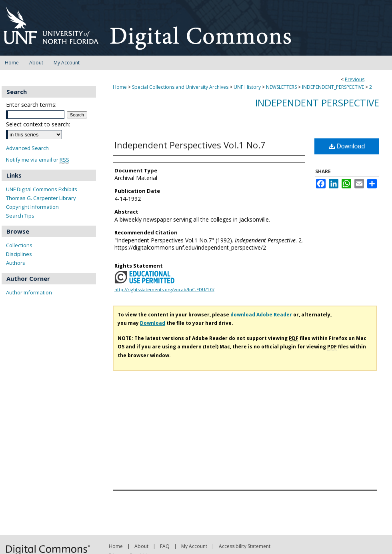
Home (120, 87)
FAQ (165, 546)
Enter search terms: (31, 105)
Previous (355, 79)
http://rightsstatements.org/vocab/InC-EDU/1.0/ (164, 289)
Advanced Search (27, 148)
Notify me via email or (38, 160)
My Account (194, 546)
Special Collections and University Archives (180, 87)
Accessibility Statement (245, 546)
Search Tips (20, 216)
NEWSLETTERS (281, 87)
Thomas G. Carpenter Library (41, 198)
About (141, 546)
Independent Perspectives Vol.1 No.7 (190, 145)
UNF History (247, 87)
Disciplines (19, 254)
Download (347, 146)
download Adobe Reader (261, 315)
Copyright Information (32, 207)
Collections (19, 245)
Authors (16, 263)
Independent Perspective (317, 103)
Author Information (29, 292)
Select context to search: (38, 124)
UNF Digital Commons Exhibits (42, 189)
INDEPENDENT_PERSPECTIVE (333, 87)
